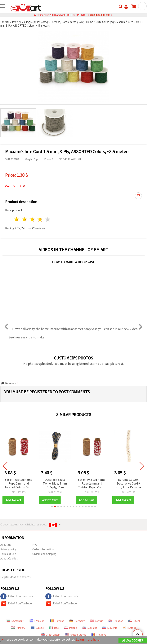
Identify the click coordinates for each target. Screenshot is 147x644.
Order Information (43, 549)
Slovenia (110, 628)
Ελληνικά (37, 621)
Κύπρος (129, 628)
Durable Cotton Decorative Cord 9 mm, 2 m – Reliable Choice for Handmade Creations (128, 484)
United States (76, 635)
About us (6, 545)
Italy (54, 628)
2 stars (25, 219)
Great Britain (50, 635)
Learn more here (88, 639)
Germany (77, 621)
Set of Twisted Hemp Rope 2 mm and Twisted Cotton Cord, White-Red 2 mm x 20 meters (19, 484)
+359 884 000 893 (100, 15)
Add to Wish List (70, 159)
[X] (2, 639)
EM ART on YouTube (16, 604)
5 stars (48, 219)
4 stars (40, 219)
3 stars (32, 219)
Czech (134, 621)
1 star (17, 219)
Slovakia (90, 628)
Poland (71, 628)
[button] (52, 507)
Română (57, 621)
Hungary (18, 628)
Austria (97, 621)
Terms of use (8, 554)
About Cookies (9, 558)
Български (15, 621)
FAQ (35, 545)
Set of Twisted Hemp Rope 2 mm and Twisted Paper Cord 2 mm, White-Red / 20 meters (92, 484)
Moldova (99, 635)
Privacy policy (8, 549)
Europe (37, 628)
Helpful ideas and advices (16, 577)
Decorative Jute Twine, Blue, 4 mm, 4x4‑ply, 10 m (55, 483)
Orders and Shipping (44, 554)
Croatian (116, 621)
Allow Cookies (133, 640)
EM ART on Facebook (17, 596)
